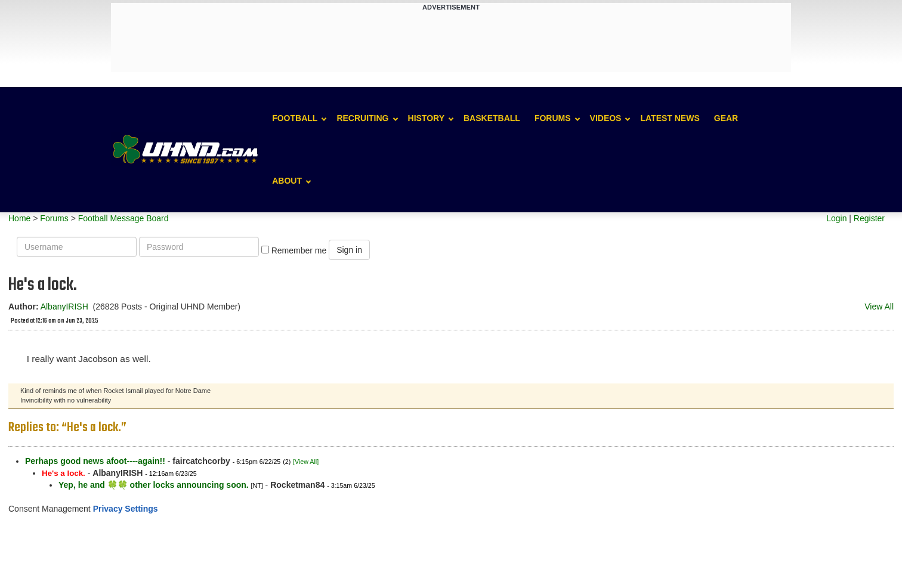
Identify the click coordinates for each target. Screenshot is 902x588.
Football (295, 118)
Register (869, 218)
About (287, 181)
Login (836, 218)
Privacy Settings (126, 509)
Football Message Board (123, 218)
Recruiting (362, 118)
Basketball (492, 118)
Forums (553, 118)
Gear (726, 118)
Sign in (349, 250)
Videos (606, 118)
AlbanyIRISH (64, 307)
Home (19, 218)
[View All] (306, 462)
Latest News (670, 118)
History (426, 118)
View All (879, 307)
